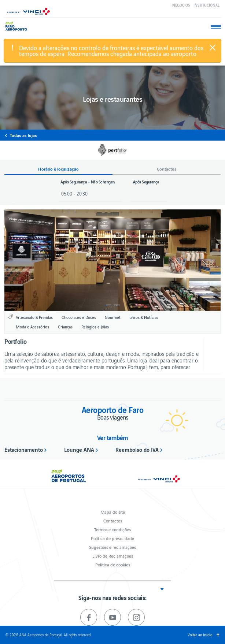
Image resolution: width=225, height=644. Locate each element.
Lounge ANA (79, 449)
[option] (112, 260)
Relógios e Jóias (95, 327)
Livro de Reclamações (113, 556)
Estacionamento (24, 449)
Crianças (65, 327)
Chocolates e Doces (79, 317)
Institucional (206, 5)
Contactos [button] (167, 169)
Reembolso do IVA (137, 449)
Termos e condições (112, 529)
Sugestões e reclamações (112, 547)
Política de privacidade (112, 538)
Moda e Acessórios (32, 327)
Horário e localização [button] (58, 169)
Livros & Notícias (144, 317)
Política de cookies (113, 564)
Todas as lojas (23, 135)
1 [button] (108, 305)
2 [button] (117, 305)
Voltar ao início (200, 635)
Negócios (181, 5)
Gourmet (113, 317)
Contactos (113, 520)
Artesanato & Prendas (34, 317)
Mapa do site (113, 512)
